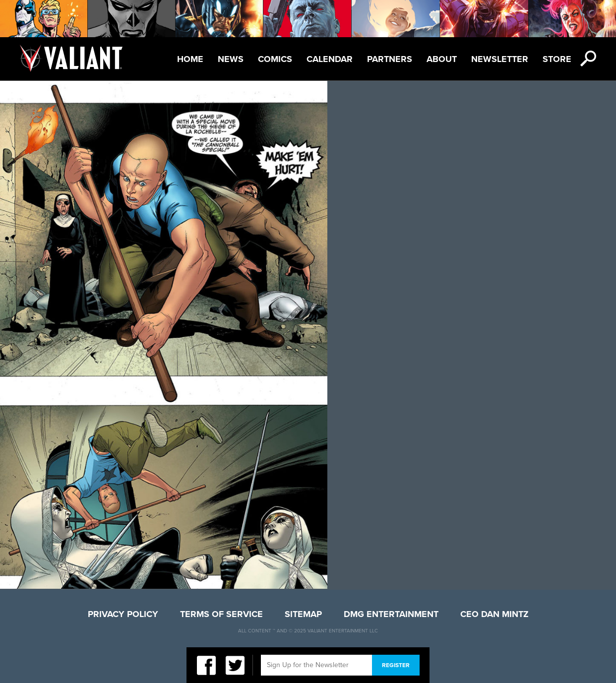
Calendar (330, 59)
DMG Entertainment (391, 614)
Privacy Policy (123, 614)
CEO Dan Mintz (494, 614)
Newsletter (500, 59)
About (442, 59)
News (231, 59)
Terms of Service (221, 614)
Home (190, 59)
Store (557, 59)
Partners (390, 59)
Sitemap (303, 614)
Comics (275, 59)
